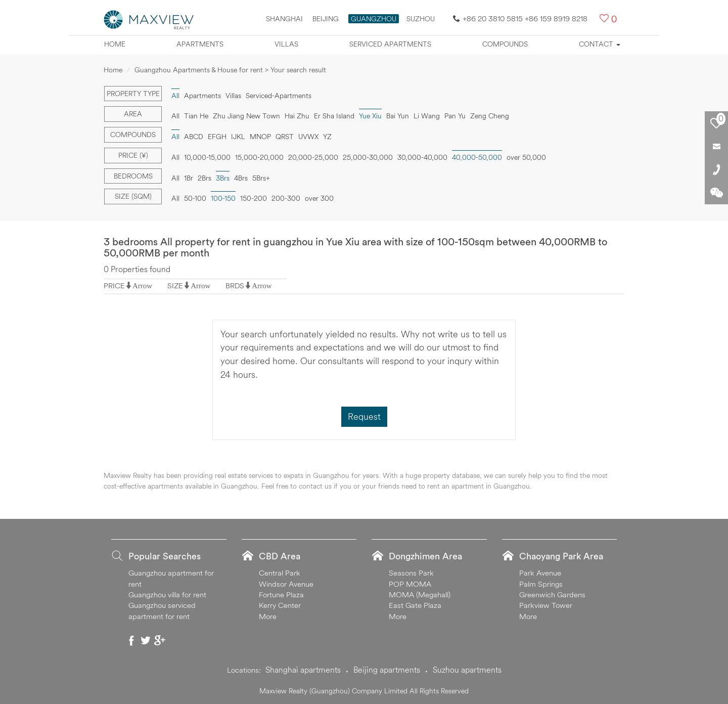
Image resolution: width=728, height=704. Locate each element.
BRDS (235, 285)
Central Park (280, 573)
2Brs (204, 178)
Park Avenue (540, 573)
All (175, 96)
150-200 (254, 198)
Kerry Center (280, 605)
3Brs (223, 178)
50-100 (195, 198)
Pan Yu (455, 116)
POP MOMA (410, 584)
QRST (285, 137)
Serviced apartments (390, 44)
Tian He (196, 116)
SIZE (175, 285)
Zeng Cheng (490, 116)
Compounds (505, 44)
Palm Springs (541, 584)
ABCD (194, 137)
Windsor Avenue (286, 584)
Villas (286, 44)
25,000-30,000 (368, 157)
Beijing (326, 19)
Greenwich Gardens (552, 595)
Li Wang (427, 116)
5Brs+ (261, 178)
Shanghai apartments (303, 670)
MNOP (260, 137)
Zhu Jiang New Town (246, 116)
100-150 (223, 198)
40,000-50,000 (477, 157)
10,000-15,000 (207, 157)
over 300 (319, 198)
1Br (189, 178)
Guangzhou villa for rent (167, 595)
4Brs (241, 178)
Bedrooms (133, 176)
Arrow (142, 285)
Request (364, 416)
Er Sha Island (334, 116)
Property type (133, 94)
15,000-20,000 (259, 157)
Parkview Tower (546, 605)
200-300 (286, 198)
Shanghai (284, 19)
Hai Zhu (297, 116)
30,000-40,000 (422, 157)
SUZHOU (421, 19)
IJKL (238, 137)
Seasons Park (411, 573)
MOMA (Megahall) (420, 595)
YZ (327, 137)
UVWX (308, 137)
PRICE (114, 285)
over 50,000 (526, 157)
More (268, 616)
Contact (600, 44)
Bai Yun (398, 116)
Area (133, 114)
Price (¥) (133, 155)
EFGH (217, 137)
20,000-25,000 (313, 157)
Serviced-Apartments (279, 96)
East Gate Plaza (415, 605)
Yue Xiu (370, 116)
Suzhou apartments (467, 670)
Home (115, 44)
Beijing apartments (387, 670)
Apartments (200, 44)
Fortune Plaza (281, 595)
